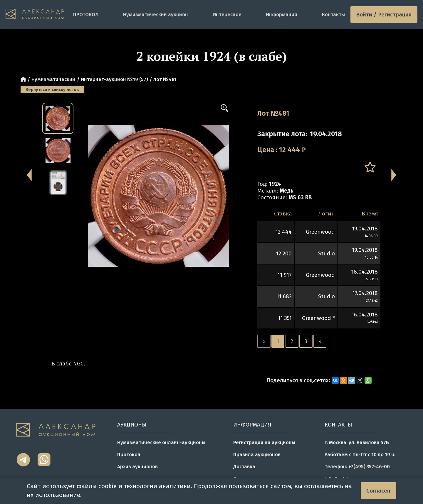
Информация (282, 14)
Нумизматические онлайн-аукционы (161, 442)
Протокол (129, 454)
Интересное (227, 14)
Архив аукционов (137, 466)
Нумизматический (53, 79)
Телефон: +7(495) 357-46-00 (357, 466)
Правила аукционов (257, 454)
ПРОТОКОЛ (86, 14)
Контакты (333, 14)
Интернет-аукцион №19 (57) (114, 79)
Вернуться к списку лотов (52, 90)
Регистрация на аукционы (264, 442)
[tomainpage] (37, 15)
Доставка (244, 466)
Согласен (378, 491)
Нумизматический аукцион (156, 14)
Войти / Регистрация (384, 15)
